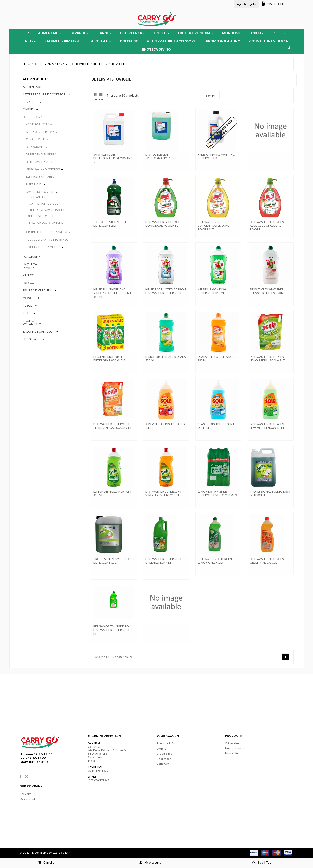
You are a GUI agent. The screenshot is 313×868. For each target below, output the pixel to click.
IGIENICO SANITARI (39, 177)
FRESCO (161, 33)
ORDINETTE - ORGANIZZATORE (47, 232)
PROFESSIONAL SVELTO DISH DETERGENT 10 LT (113, 561)
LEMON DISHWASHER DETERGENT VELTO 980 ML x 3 (217, 495)
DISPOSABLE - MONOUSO (43, 169)
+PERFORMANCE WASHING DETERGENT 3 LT (216, 156)
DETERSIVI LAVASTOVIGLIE (47, 210)
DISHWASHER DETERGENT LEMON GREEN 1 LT (216, 561)
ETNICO (256, 33)
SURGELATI (101, 41)
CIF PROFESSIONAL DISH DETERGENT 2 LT (110, 224)
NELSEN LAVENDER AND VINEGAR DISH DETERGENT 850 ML (112, 293)
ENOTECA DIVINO (156, 49)
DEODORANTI (35, 147)
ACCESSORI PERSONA (40, 132)
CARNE (104, 33)
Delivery (25, 794)
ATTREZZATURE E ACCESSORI (172, 41)
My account (28, 799)
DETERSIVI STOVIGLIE (42, 216)
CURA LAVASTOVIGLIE (44, 204)
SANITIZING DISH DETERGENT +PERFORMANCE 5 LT (114, 158)
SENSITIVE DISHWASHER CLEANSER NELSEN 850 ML (267, 291)
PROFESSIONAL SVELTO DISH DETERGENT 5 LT (270, 493)
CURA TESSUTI (36, 139)
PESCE (279, 33)
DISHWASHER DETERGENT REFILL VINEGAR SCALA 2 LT (112, 426)
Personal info (166, 743)
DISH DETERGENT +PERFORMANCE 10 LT (161, 156)
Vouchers (163, 764)
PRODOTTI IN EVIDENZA (268, 41)
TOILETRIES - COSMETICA (43, 247)
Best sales (232, 753)
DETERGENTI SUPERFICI (42, 154)
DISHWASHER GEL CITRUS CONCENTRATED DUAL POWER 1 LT (215, 226)
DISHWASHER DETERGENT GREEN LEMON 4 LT (164, 561)
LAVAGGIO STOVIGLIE (41, 192)
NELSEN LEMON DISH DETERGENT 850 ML (212, 291)
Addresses (164, 759)
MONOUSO (231, 33)
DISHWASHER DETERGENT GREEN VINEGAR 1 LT (268, 561)
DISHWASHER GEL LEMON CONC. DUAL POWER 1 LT (163, 224)
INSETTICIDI (34, 184)
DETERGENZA (132, 33)
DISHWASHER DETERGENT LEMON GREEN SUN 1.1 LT (268, 426)
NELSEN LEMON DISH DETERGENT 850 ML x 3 (109, 359)
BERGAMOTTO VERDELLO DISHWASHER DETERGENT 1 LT (113, 630)
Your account (169, 736)
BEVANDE (79, 33)
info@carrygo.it (99, 780)
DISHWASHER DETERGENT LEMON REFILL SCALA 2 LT (268, 359)
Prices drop (233, 743)
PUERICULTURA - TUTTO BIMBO (47, 240)
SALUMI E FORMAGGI (63, 41)
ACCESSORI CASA (38, 124)
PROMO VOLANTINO (223, 41)
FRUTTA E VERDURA (195, 33)
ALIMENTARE (50, 33)
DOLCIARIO (129, 41)
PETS (30, 41)
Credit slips (164, 754)
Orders (161, 748)
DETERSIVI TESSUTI (39, 162)
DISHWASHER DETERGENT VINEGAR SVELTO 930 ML (164, 493)
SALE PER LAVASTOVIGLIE (46, 223)
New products (235, 748)
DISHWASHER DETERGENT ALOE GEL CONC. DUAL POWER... (268, 226)
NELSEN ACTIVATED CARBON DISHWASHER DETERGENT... (166, 291)
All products (36, 79)
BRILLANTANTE (39, 197)
